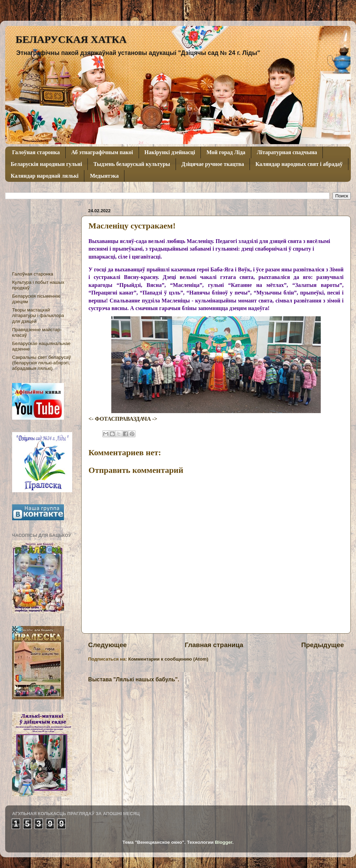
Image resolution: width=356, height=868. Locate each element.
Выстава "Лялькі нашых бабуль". (134, 679)
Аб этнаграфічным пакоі (102, 152)
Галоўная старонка (36, 152)
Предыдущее (323, 645)
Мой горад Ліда (226, 152)
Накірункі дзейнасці (170, 152)
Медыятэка (104, 176)
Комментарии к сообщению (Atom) (168, 659)
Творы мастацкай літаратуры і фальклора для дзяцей (38, 315)
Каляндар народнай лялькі (45, 176)
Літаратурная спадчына (287, 152)
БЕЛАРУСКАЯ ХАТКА (71, 39)
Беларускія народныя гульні (46, 164)
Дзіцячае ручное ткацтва (213, 164)
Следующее (107, 645)
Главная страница (214, 645)
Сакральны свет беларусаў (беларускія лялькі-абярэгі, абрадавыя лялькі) (41, 363)
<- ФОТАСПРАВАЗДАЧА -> (123, 419)
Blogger (224, 842)
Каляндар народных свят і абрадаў (299, 164)
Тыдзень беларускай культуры (132, 164)
